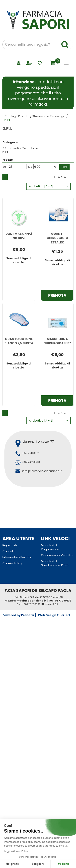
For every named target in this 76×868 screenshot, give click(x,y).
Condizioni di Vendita (57, 555)
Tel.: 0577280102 (60, 601)
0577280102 (31, 453)
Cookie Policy (12, 563)
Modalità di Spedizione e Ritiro (55, 563)
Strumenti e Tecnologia (49, 116)
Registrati (10, 545)
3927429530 (31, 462)
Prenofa (27, 615)
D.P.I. (5, 152)
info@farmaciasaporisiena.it (42, 471)
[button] (48, 186)
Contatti (9, 551)
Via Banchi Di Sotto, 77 (38, 442)
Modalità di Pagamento (50, 547)
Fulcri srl (63, 615)
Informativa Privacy (17, 557)
